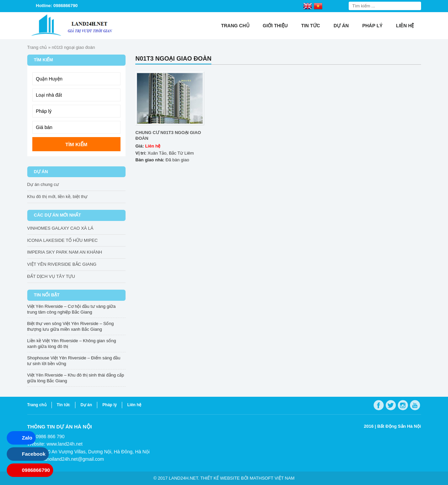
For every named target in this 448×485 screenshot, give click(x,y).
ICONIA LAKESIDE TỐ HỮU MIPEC (63, 240)
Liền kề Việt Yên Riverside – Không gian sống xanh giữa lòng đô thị (72, 344)
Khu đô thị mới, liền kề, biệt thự (58, 197)
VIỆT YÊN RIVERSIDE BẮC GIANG (62, 264)
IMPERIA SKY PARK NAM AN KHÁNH (65, 252)
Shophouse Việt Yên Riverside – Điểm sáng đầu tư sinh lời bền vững (74, 361)
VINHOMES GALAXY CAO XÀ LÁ (60, 228)
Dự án (341, 26)
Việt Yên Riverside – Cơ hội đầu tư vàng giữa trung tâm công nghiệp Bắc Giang (72, 309)
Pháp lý (372, 26)
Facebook (34, 454)
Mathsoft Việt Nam (272, 478)
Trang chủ (235, 26)
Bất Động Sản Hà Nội (399, 426)
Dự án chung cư (43, 184)
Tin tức (311, 26)
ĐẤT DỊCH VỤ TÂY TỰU (51, 276)
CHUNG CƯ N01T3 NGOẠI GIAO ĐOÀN (168, 135)
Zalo (27, 438)
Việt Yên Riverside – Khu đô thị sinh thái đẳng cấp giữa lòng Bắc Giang (76, 378)
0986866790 (36, 470)
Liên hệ (405, 26)
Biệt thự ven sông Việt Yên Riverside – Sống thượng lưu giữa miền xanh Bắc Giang (71, 326)
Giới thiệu (275, 26)
